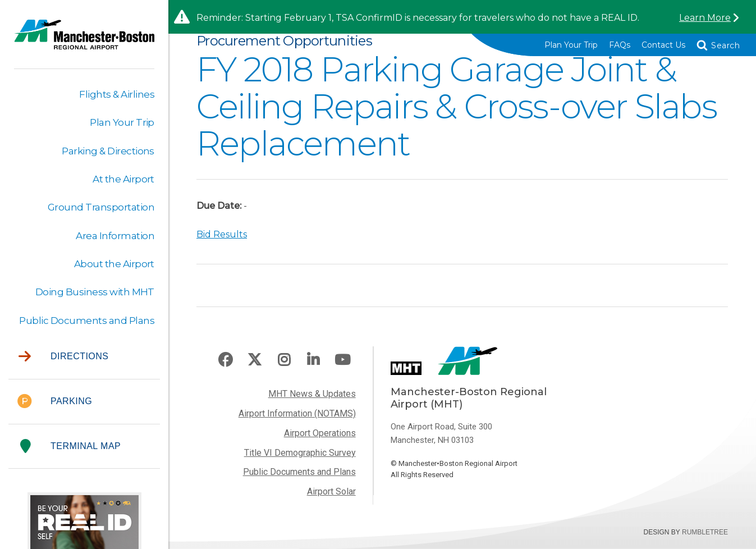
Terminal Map (70, 447)
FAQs (620, 45)
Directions (63, 357)
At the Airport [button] (123, 179)
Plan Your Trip (571, 45)
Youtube (342, 360)
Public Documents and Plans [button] (87, 321)
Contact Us (663, 45)
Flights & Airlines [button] (117, 94)
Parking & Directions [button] (108, 151)
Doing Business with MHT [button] (95, 292)
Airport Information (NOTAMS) (297, 413)
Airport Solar (331, 491)
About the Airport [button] (114, 264)
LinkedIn (313, 360)
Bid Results (222, 234)
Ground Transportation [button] (101, 207)
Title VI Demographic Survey (300, 453)
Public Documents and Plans (299, 472)
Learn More (705, 18)
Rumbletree (705, 532)
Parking (55, 402)
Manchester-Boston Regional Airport (84, 42)
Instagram (284, 360)
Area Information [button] (115, 236)
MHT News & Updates (312, 394)
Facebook (225, 360)
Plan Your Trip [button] (122, 122)
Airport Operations (320, 433)
